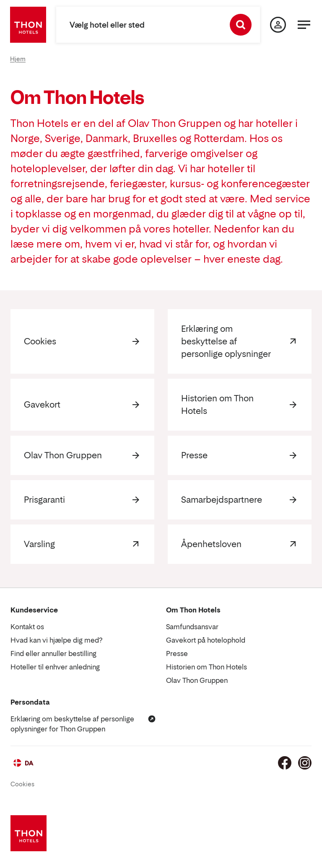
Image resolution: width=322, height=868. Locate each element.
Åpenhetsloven (211, 544)
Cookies (40, 341)
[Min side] (278, 25)
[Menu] (304, 25)
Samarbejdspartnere (222, 500)
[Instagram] (305, 763)
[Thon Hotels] (28, 25)
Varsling (39, 544)
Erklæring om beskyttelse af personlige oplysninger (226, 341)
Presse (194, 455)
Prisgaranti (44, 500)
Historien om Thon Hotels (217, 405)
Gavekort (42, 405)
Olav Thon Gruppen (63, 455)
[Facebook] (285, 763)
